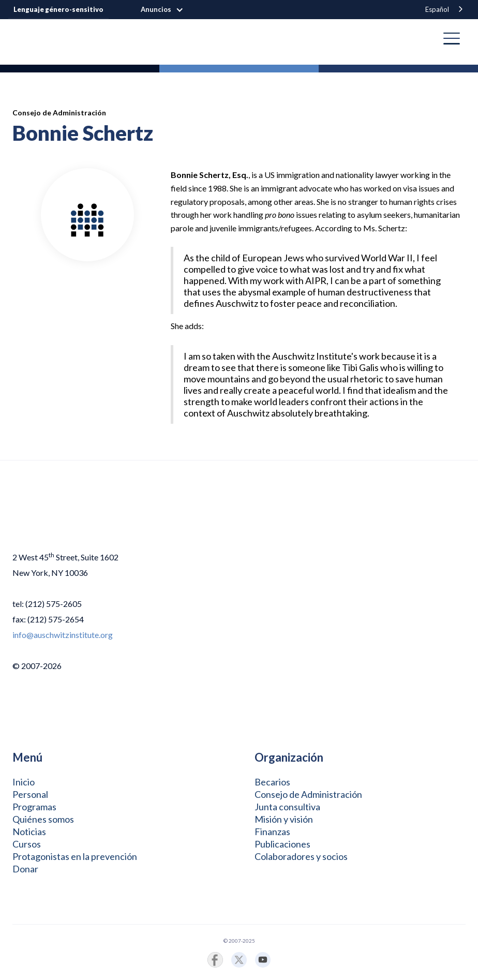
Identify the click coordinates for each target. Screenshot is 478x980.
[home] (21, 39)
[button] (167, 10)
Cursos (27, 844)
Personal (30, 794)
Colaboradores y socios (301, 856)
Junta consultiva (287, 807)
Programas (34, 807)
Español (437, 9)
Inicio (24, 782)
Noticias (29, 831)
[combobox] (445, 10)
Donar (25, 869)
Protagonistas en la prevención (75, 856)
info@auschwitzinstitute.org (63, 635)
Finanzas (272, 831)
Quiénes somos (43, 819)
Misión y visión (284, 819)
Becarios (272, 782)
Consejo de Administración (308, 794)
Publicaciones (282, 844)
